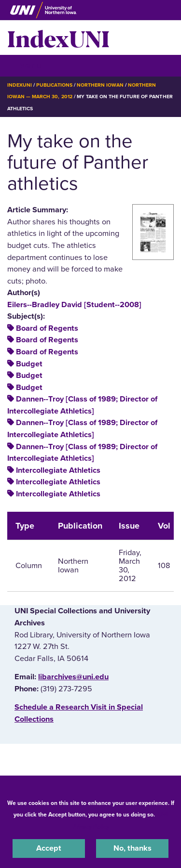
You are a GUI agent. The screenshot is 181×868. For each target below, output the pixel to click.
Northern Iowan (100, 85)
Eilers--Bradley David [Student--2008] (74, 305)
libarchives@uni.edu (73, 677)
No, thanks (132, 848)
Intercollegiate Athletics (58, 470)
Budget (29, 364)
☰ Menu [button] (24, 65)
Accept (49, 848)
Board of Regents (47, 328)
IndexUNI (58, 38)
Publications (54, 85)
